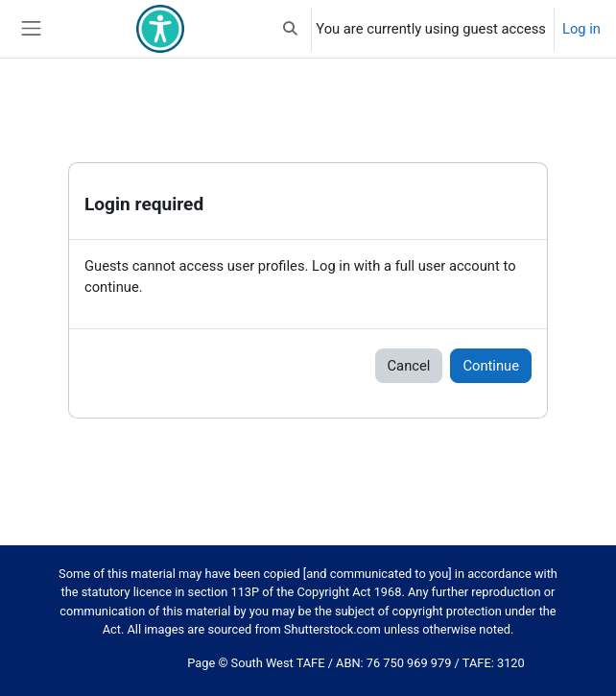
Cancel (409, 366)
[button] (290, 29)
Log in (581, 29)
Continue (491, 366)
